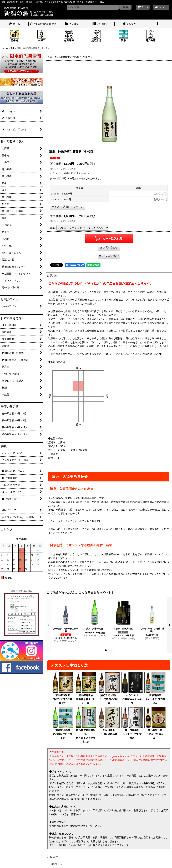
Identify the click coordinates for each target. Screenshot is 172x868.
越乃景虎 (96, 36)
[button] (158, 24)
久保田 (42, 36)
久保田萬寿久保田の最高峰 (109, 721)
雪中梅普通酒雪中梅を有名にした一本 (86, 688)
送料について (78, 826)
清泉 (123, 36)
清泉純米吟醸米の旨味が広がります (63, 723)
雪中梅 (14, 36)
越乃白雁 (151, 36)
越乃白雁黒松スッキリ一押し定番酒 (132, 723)
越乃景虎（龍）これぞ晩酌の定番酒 (109, 688)
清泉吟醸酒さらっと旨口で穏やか (155, 688)
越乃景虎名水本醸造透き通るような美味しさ (86, 725)
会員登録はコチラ (153, 783)
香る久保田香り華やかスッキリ (132, 688)
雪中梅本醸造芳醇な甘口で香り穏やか (63, 688)
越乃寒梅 (69, 36)
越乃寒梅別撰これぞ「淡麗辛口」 (155, 723)
